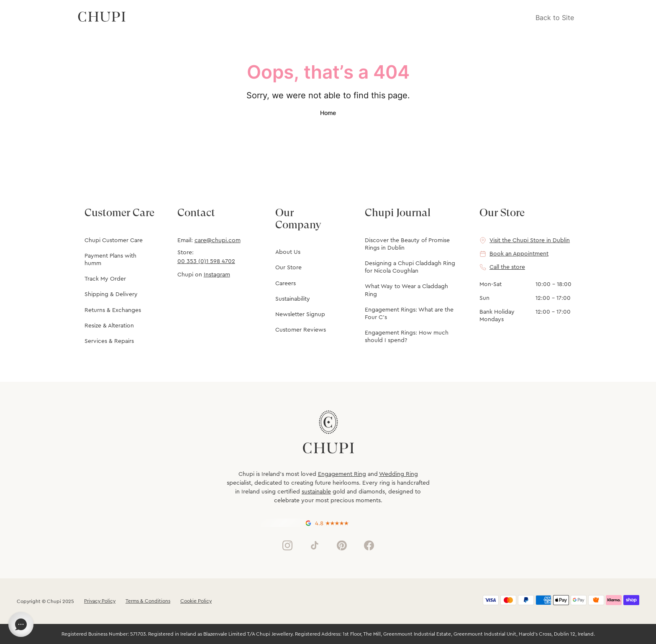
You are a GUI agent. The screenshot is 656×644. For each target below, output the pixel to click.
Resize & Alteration (109, 326)
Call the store (507, 267)
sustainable (316, 492)
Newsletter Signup (300, 314)
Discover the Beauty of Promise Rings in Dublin (407, 244)
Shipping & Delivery (111, 294)
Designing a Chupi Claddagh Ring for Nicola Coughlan (410, 267)
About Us (288, 252)
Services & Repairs (109, 341)
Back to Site (555, 18)
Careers (286, 284)
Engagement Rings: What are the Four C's (409, 314)
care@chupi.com (218, 240)
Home (328, 113)
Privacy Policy (100, 601)
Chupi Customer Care (114, 240)
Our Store (288, 268)
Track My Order (105, 279)
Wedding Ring (398, 474)
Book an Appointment (519, 254)
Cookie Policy (196, 601)
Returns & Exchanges (113, 310)
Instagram (217, 275)
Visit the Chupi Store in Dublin (530, 240)
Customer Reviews (301, 330)
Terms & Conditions (148, 601)
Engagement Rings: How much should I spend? (407, 337)
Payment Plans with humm (110, 260)
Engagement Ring (342, 474)
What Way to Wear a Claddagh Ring (406, 290)
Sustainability (293, 299)
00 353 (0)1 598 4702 (206, 261)
